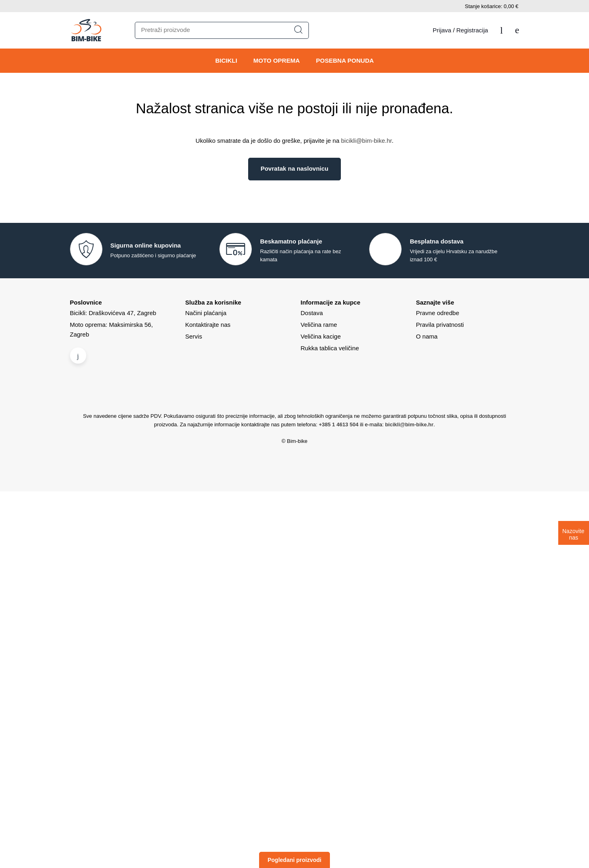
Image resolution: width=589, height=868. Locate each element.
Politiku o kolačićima (368, 422)
